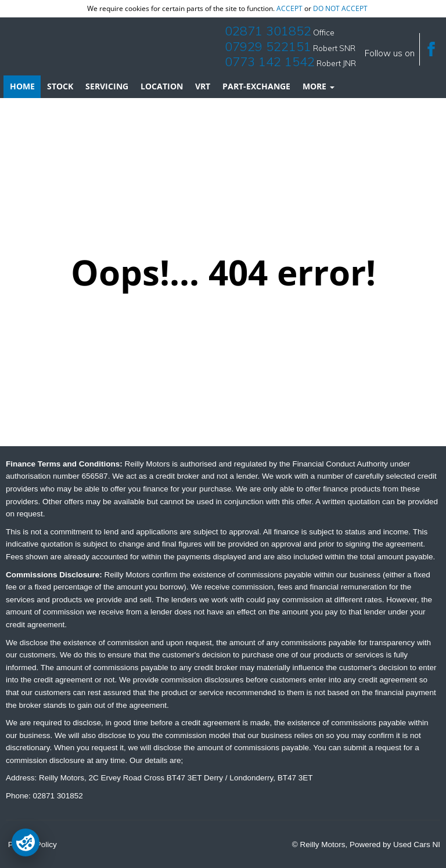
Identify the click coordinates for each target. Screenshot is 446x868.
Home (22, 86)
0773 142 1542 (270, 62)
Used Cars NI (417, 845)
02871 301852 (268, 31)
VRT (203, 86)
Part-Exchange (256, 86)
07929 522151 (268, 46)
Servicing (107, 86)
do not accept (340, 8)
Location (162, 86)
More (319, 86)
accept (289, 8)
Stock (60, 86)
